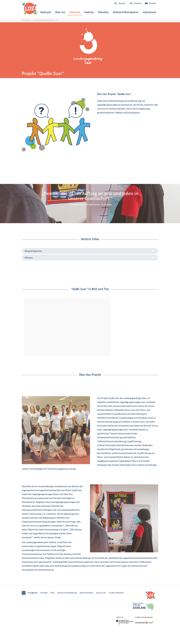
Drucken (151, 3)
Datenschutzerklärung (67, 593)
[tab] (90, 251)
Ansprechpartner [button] (33, 251)
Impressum (101, 593)
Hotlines (89, 12)
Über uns (60, 12)
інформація (149, 12)
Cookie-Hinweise (116, 593)
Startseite (46, 12)
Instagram (30, 593)
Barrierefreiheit (86, 593)
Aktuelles (103, 12)
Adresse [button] (29, 258)
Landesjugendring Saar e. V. (46, 20)
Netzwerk (75, 12)
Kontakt (44, 593)
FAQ (52, 593)
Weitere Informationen (126, 12)
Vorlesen (136, 3)
